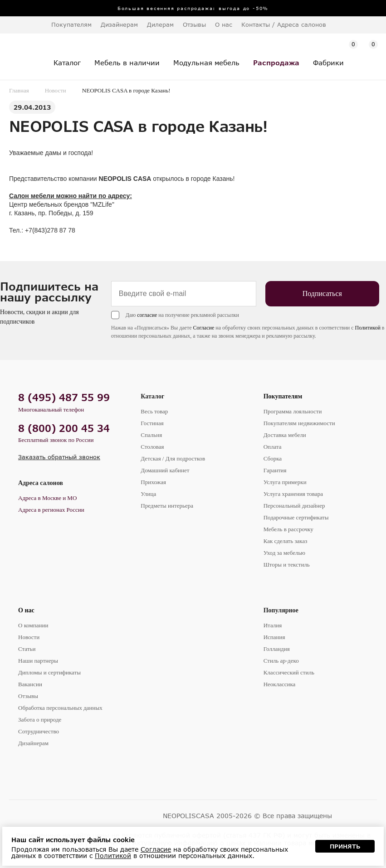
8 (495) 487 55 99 (64, 397)
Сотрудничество (39, 731)
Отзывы (194, 24)
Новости (56, 90)
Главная (19, 90)
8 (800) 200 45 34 (64, 428)
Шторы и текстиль (287, 565)
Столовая (152, 447)
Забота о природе (40, 720)
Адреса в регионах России (51, 510)
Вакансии (30, 684)
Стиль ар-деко (281, 661)
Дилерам (160, 24)
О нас (26, 610)
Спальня (151, 435)
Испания (274, 637)
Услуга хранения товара (293, 494)
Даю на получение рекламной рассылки (182, 315)
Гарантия (275, 470)
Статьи (27, 649)
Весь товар (154, 411)
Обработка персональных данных (60, 708)
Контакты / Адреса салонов (284, 24)
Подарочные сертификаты (296, 517)
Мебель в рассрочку (288, 529)
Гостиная (152, 423)
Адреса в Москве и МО (47, 498)
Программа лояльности (293, 411)
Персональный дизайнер (294, 506)
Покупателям (283, 396)
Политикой (368, 328)
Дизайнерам (119, 24)
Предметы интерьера (167, 506)
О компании (33, 625)
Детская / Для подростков (173, 458)
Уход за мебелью (284, 553)
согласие (147, 315)
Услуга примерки (285, 482)
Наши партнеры (38, 661)
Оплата (273, 447)
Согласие (204, 328)
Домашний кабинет (165, 470)
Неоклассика (280, 684)
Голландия (277, 649)
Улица (148, 494)
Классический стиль (289, 672)
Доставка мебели (285, 435)
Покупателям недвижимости (299, 423)
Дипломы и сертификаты (49, 672)
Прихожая (153, 482)
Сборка (273, 458)
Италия (273, 625)
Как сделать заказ (286, 541)
